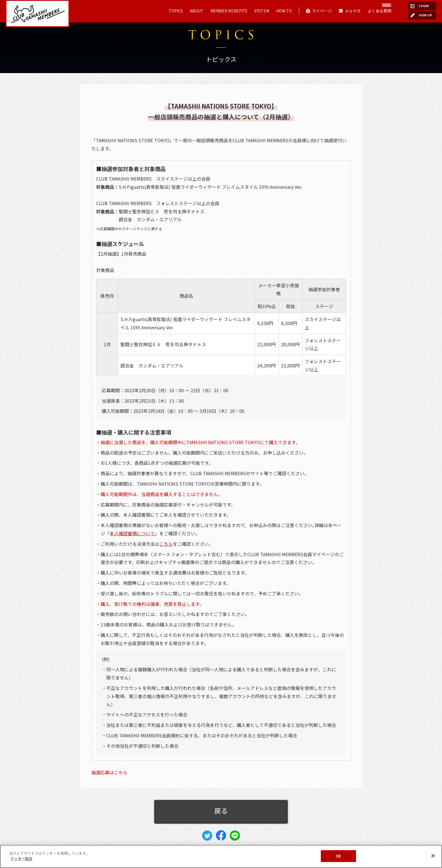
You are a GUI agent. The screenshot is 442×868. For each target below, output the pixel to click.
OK (338, 856)
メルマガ (353, 11)
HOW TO (284, 11)
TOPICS (176, 11)
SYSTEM (262, 11)
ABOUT (197, 11)
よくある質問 (379, 11)
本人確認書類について (132, 533)
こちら (166, 544)
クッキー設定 (21, 859)
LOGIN (424, 6)
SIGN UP (426, 15)
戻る (221, 811)
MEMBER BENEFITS (229, 11)
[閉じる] (433, 856)
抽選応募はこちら (109, 772)
